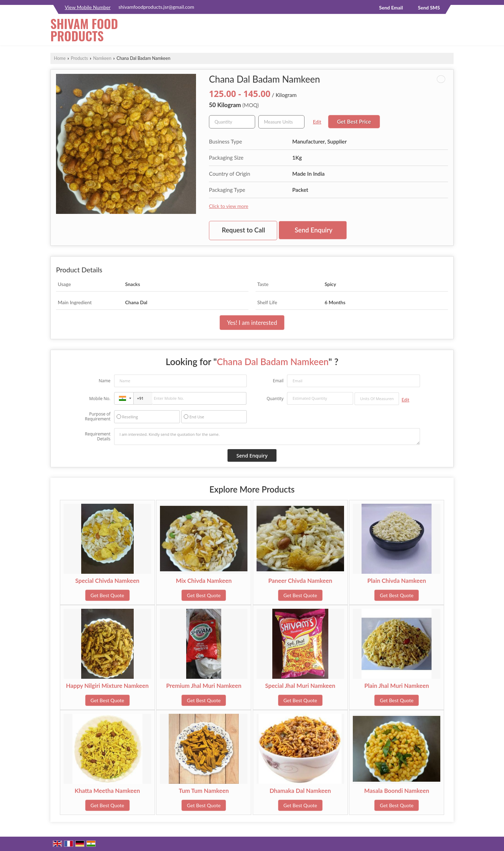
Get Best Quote (107, 595)
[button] (88, 7)
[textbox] (281, 122)
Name (105, 381)
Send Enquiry (314, 230)
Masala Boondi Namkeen (397, 791)
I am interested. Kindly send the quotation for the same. (267, 437)
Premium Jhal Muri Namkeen (204, 686)
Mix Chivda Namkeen (204, 581)
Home (60, 58)
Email (278, 381)
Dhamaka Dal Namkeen (300, 791)
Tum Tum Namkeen (204, 791)
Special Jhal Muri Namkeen (300, 686)
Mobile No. (100, 399)
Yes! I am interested (252, 323)
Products (79, 58)
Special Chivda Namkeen (107, 581)
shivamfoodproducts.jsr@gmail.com (156, 7)
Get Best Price (354, 121)
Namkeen (102, 58)
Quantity (275, 399)
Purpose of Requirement (97, 417)
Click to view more (229, 206)
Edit (317, 122)
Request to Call (243, 230)
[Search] (449, 32)
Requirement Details (97, 437)
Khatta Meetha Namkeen (107, 791)
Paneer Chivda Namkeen (300, 581)
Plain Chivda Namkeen (397, 581)
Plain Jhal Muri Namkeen (397, 686)
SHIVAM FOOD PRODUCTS (84, 30)
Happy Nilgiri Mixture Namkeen (107, 686)
